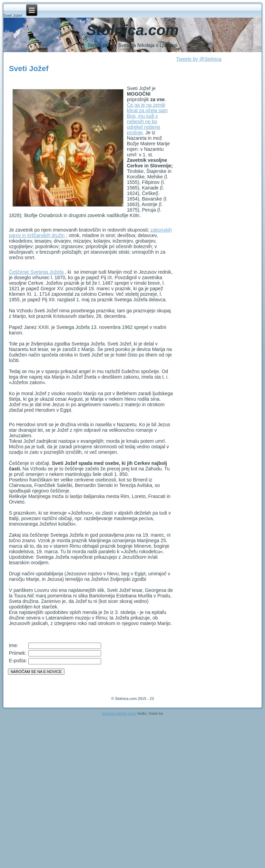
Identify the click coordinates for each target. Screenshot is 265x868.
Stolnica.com (132, 30)
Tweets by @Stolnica (199, 59)
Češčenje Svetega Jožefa (36, 272)
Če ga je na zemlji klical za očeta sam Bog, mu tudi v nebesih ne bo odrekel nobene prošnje (147, 119)
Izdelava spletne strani (119, 714)
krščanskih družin (46, 235)
